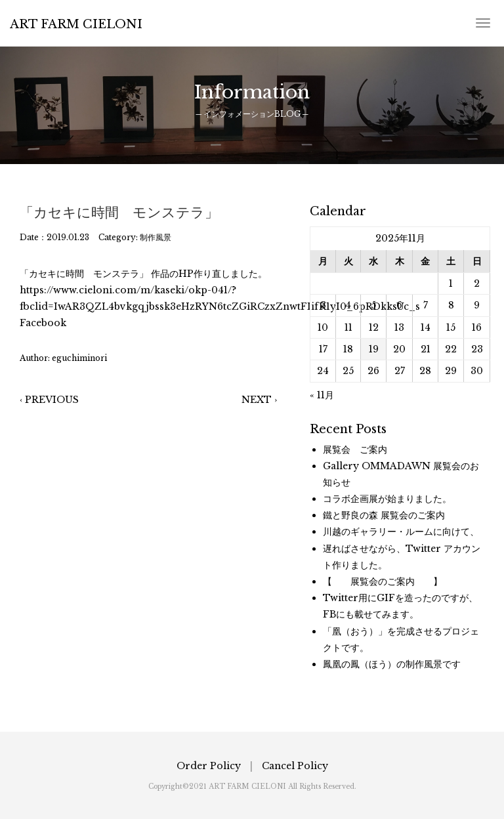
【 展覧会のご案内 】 (383, 581)
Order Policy (209, 766)
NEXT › (259, 400)
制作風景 (156, 237)
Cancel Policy (295, 766)
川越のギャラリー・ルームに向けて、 (401, 532)
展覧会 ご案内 (355, 450)
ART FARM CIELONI (76, 24)
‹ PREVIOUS (49, 400)
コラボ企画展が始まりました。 (387, 499)
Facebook (43, 323)
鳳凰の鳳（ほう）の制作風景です (392, 664)
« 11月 (322, 395)
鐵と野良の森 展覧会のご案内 (384, 515)
